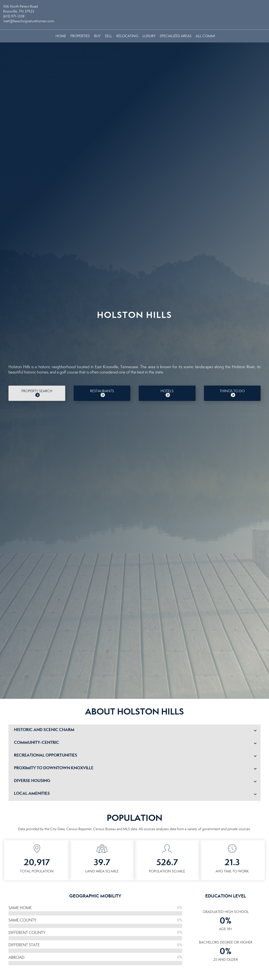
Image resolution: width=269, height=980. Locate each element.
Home (61, 36)
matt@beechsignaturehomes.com (29, 21)
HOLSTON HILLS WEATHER (134, 340)
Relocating (127, 36)
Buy (97, 36)
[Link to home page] (134, 10)
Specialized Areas (176, 36)
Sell (108, 36)
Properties (80, 36)
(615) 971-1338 (14, 16)
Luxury (149, 36)
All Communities (211, 36)
